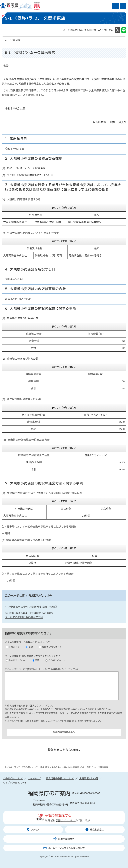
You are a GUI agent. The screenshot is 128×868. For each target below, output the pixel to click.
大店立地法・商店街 (70, 767)
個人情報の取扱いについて (60, 778)
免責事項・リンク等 (89, 778)
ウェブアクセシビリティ (15, 783)
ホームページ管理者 (61, 721)
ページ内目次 (13, 40)
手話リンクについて (66, 820)
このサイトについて (13, 778)
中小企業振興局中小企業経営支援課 (26, 607)
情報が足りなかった (52, 647)
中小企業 (56, 767)
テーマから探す (25, 767)
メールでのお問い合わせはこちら (24, 617)
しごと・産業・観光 (42, 767)
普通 (31, 647)
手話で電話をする (58, 815)
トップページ (10, 767)
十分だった (14, 647)
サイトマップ (34, 778)
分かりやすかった (17, 660)
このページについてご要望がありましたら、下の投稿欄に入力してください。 (43, 669)
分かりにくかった (57, 660)
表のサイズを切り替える (64, 208)
